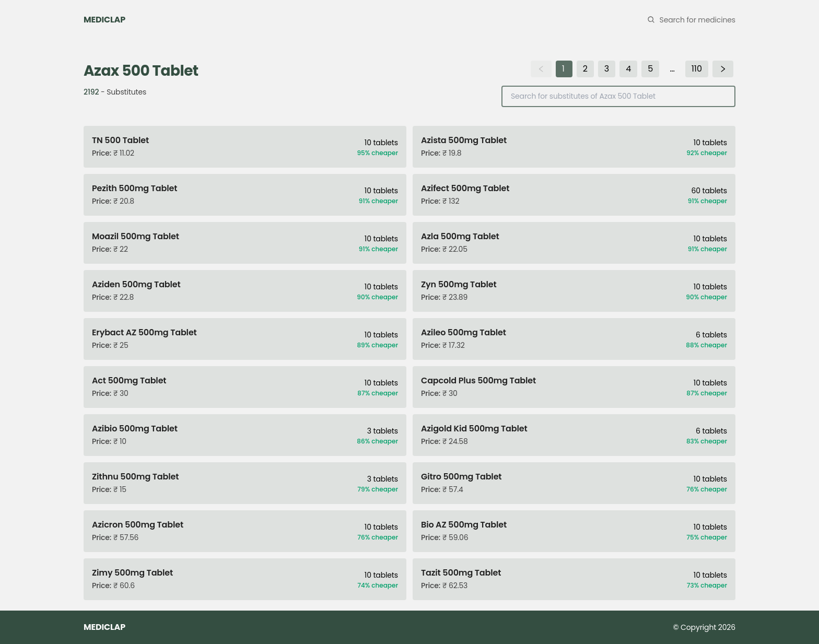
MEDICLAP (104, 20)
